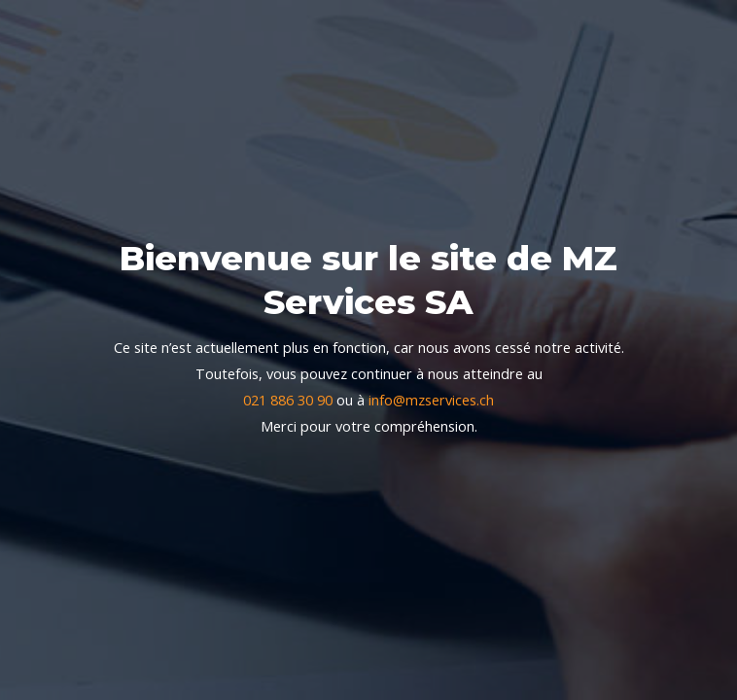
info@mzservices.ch (431, 400)
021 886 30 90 (288, 400)
